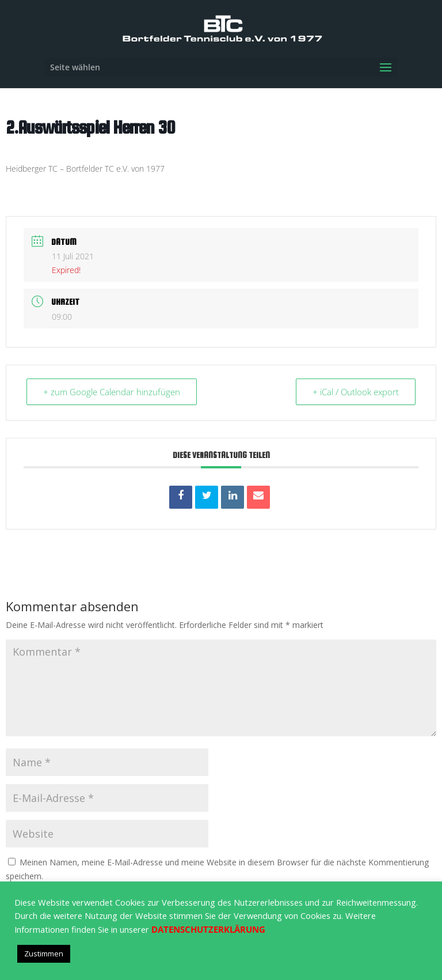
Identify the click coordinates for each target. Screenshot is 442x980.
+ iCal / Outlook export (356, 392)
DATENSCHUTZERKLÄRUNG (208, 929)
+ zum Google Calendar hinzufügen (112, 392)
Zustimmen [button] (44, 953)
